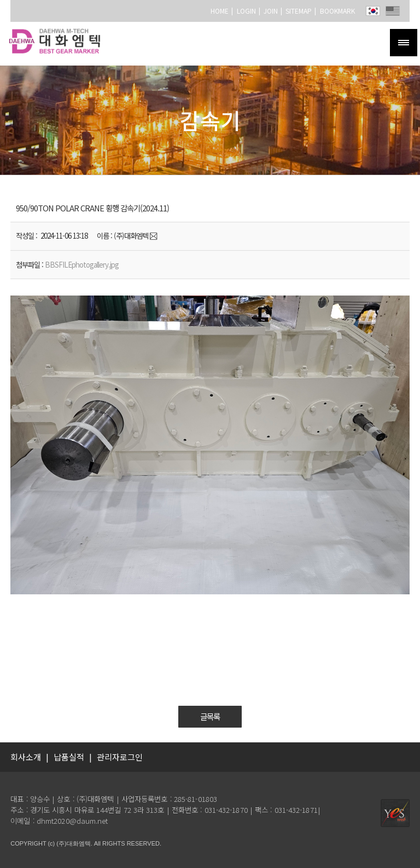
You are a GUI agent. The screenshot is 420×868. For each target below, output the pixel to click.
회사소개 (26, 757)
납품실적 (69, 757)
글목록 (210, 717)
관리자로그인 (120, 757)
